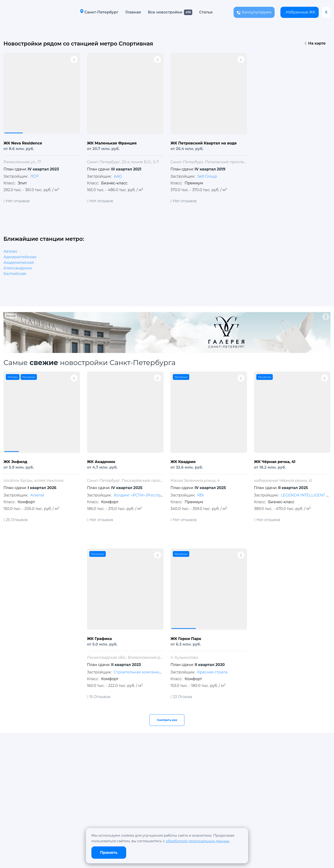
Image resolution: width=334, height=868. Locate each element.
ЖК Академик (101, 462)
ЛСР (34, 176)
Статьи (206, 12)
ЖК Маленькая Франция (112, 143)
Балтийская (15, 274)
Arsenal (37, 495)
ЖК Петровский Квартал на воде (204, 143)
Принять (109, 853)
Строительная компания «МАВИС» (147, 672)
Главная (133, 12)
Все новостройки (165, 12)
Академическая (19, 263)
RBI (200, 495)
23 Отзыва (181, 697)
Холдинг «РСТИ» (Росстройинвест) (147, 495)
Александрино (18, 268)
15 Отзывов (99, 697)
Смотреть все (167, 720)
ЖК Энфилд (15, 462)
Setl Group (207, 176)
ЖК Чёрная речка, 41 (275, 462)
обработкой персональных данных (198, 841)
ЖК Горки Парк (186, 639)
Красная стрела (212, 672)
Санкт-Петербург (99, 12)
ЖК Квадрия (183, 462)
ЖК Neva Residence (23, 143)
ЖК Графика (99, 639)
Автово (10, 251)
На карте (315, 43)
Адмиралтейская (20, 257)
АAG (118, 176)
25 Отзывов (16, 520)
